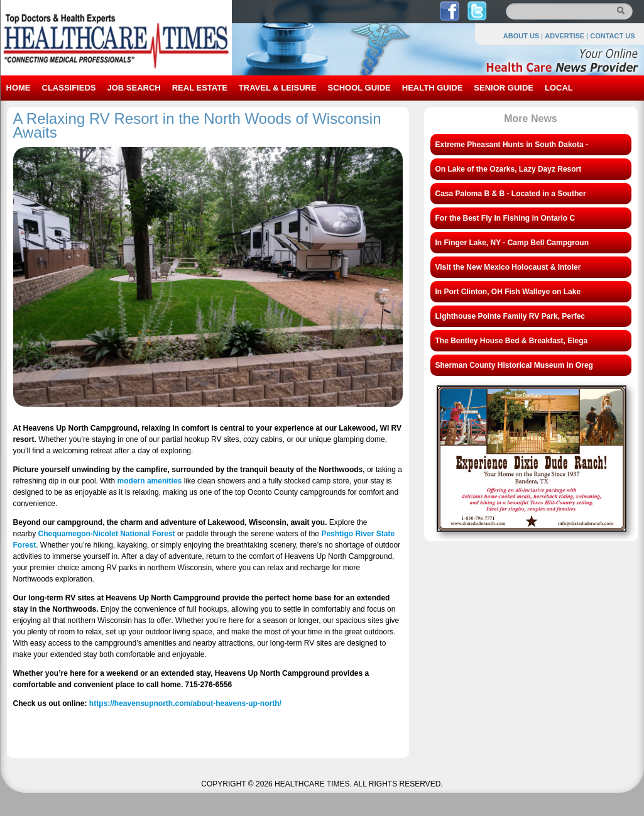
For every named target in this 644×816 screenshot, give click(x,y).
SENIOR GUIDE (504, 88)
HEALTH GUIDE (433, 88)
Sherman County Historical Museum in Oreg (514, 365)
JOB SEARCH (134, 88)
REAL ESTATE (200, 88)
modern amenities (150, 481)
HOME (19, 88)
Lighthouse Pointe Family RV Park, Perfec (510, 316)
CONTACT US (612, 36)
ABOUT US (521, 36)
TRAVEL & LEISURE (278, 88)
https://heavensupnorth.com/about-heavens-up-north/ (185, 703)
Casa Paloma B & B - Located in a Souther (511, 194)
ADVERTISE (565, 36)
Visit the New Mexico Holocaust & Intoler (508, 267)
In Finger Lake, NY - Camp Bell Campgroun (512, 243)
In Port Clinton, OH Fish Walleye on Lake (508, 292)
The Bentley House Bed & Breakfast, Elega (512, 341)
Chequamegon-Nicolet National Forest (107, 534)
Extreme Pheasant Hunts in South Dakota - (512, 145)
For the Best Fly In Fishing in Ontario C (505, 218)
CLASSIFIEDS (69, 88)
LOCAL (559, 88)
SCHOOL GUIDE (359, 88)
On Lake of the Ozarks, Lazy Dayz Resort (509, 169)
